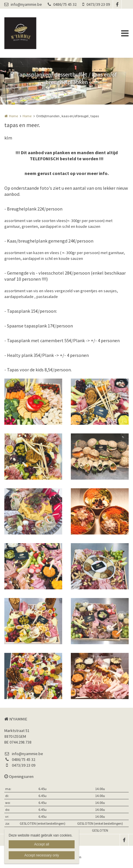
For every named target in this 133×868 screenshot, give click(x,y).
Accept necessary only (42, 855)
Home (13, 116)
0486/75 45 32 (62, 4)
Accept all (42, 844)
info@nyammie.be (23, 4)
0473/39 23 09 (96, 4)
